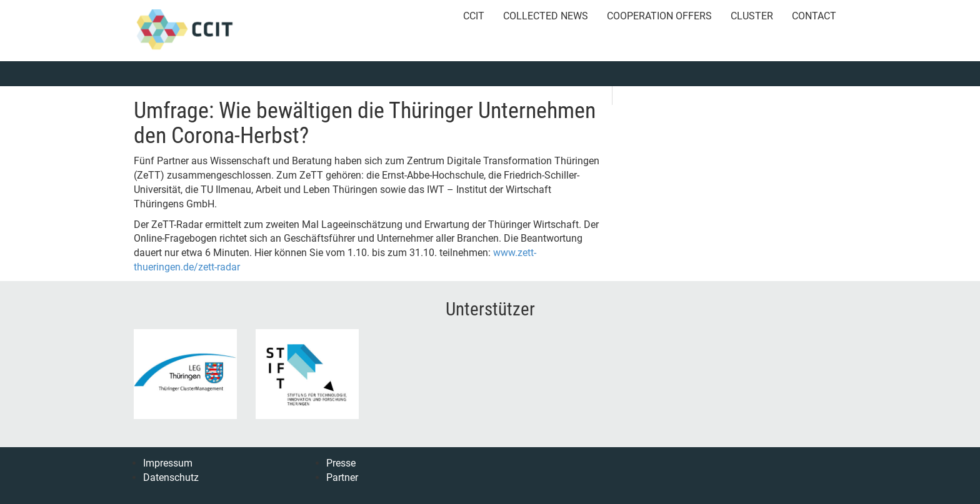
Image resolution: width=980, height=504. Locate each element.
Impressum (168, 463)
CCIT (474, 16)
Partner (342, 477)
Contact (814, 16)
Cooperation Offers (659, 16)
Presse (341, 463)
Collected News (546, 16)
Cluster (752, 16)
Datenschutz (171, 477)
